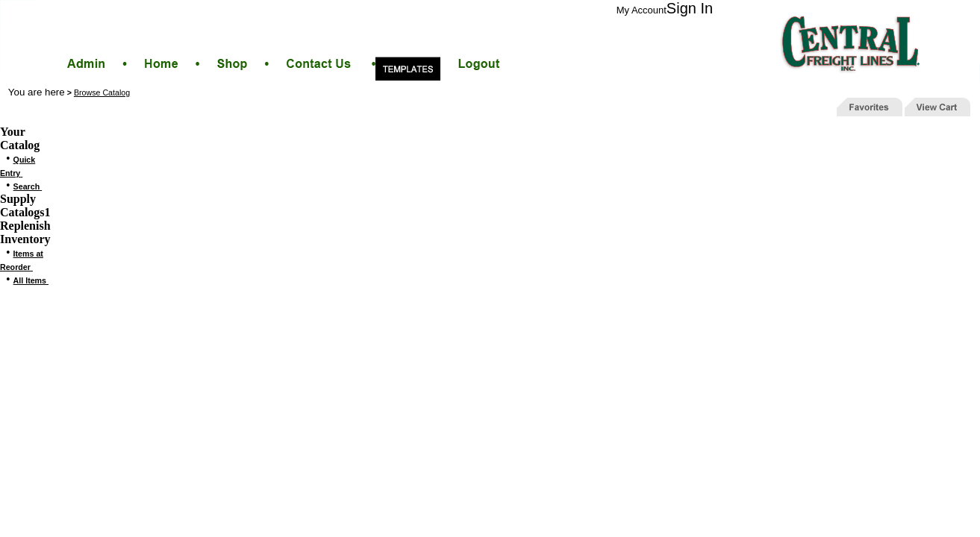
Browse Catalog (102, 92)
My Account (642, 10)
